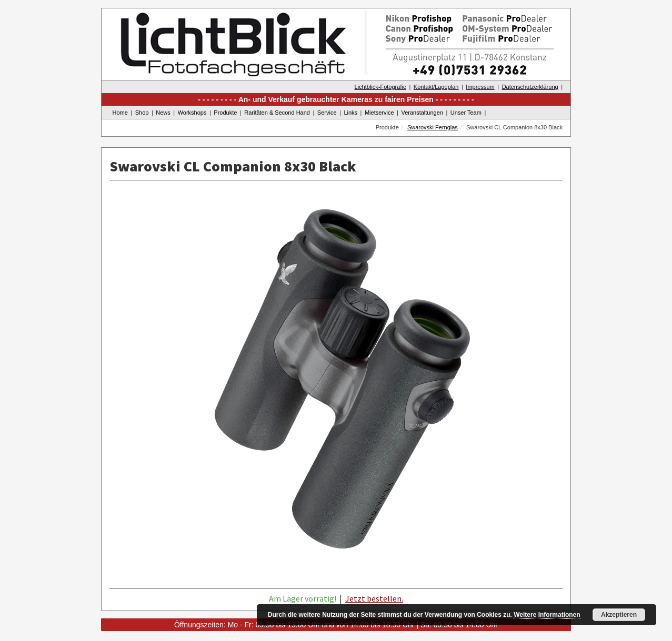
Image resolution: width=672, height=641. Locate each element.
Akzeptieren (619, 615)
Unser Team (466, 113)
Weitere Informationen (547, 615)
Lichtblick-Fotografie (380, 87)
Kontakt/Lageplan (436, 87)
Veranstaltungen (422, 113)
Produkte (225, 113)
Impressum (480, 87)
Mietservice (379, 113)
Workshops (192, 113)
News (163, 113)
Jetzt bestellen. (374, 598)
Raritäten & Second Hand (277, 113)
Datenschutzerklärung (530, 87)
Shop (142, 113)
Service (327, 113)
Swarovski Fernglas (433, 127)
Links (350, 113)
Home (120, 113)
